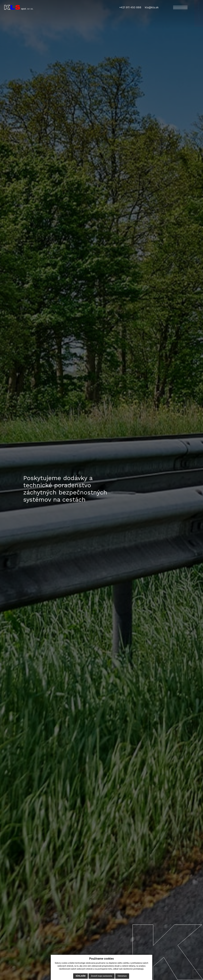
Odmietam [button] (122, 976)
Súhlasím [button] (80, 976)
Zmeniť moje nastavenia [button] (102, 976)
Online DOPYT (199, 16)
